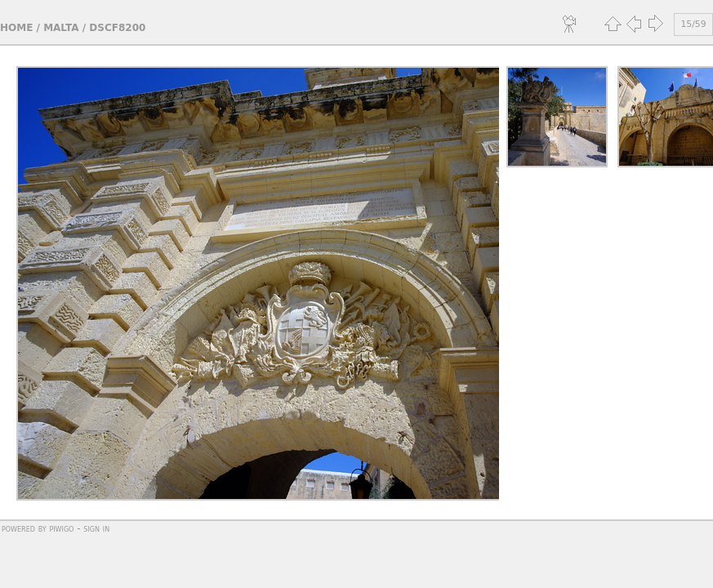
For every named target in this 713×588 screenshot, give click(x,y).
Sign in (96, 528)
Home (16, 28)
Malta (61, 28)
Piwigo (61, 528)
